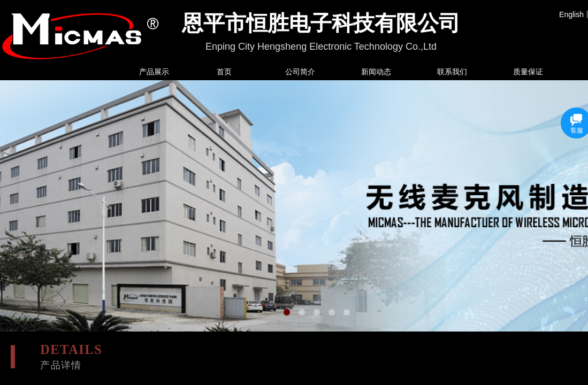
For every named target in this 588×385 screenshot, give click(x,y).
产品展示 (154, 72)
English (571, 14)
